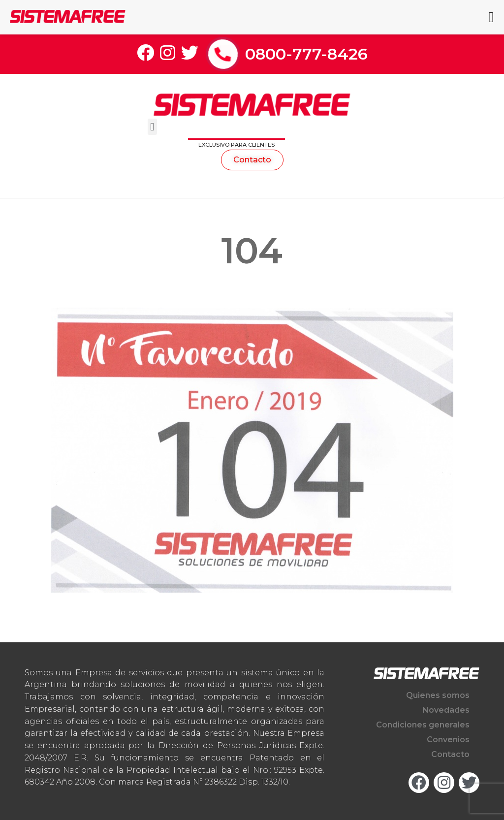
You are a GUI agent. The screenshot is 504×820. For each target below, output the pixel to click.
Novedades (446, 710)
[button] (152, 127)
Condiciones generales (423, 725)
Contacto (450, 754)
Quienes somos (438, 695)
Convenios (448, 740)
